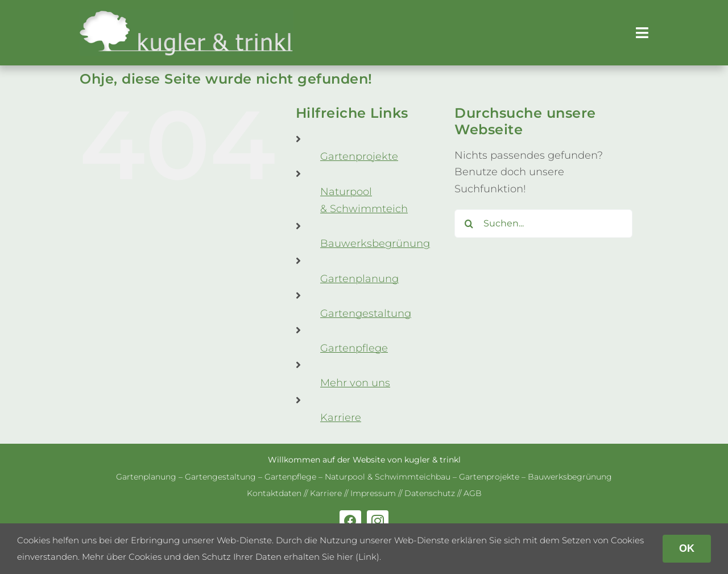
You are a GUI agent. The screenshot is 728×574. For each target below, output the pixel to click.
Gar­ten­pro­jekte (359, 156)
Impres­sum (373, 493)
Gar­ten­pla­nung (359, 279)
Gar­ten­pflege (354, 348)
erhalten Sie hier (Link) (332, 557)
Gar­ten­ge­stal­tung (366, 313)
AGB (473, 493)
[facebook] (350, 521)
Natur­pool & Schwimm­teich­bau (388, 477)
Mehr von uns (355, 383)
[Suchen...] (543, 224)
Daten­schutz (430, 493)
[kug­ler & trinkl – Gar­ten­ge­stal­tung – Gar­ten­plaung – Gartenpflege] (187, 15)
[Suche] (469, 224)
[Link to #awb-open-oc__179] (642, 33)
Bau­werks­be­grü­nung (375, 243)
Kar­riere (341, 418)
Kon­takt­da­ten (274, 493)
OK (687, 548)
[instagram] (378, 521)
